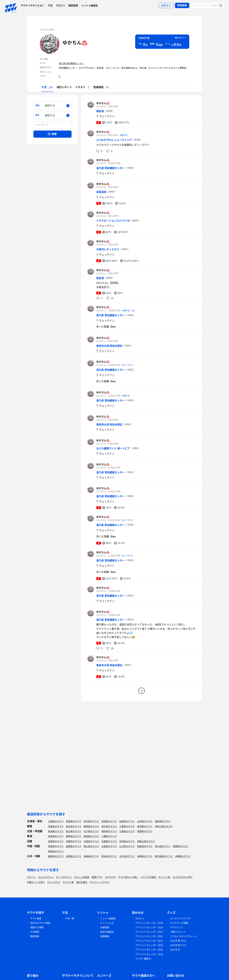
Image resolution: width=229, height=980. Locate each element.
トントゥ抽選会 (89, 5)
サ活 (50, 5)
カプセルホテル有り (183, 877)
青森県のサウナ (74, 821)
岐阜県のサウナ (56, 836)
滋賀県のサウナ (56, 841)
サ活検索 (35, 932)
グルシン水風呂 (82, 877)
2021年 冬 (175, 949)
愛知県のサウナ (91, 836)
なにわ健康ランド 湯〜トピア (113, 448)
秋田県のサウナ (127, 821)
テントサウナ (54, 882)
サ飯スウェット (178, 932)
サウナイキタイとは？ (33, 5)
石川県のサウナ (91, 831)
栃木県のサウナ (74, 826)
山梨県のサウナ (127, 831)
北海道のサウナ (56, 821)
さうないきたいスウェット (184, 936)
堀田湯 (100, 111)
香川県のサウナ (163, 846)
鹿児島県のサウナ (164, 856)
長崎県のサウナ (91, 856)
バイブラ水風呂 (148, 877)
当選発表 (105, 927)
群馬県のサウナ (91, 826)
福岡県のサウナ (56, 856)
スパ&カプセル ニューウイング (114, 140)
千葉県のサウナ (127, 826)
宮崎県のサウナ (145, 856)
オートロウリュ (64, 877)
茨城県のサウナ (56, 826)
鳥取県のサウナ (56, 846)
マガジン (60, 5)
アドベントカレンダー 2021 (149, 941)
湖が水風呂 (82, 882)
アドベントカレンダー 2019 (149, 949)
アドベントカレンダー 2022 (149, 936)
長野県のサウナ (145, 831)
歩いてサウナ (128, 365)
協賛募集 (105, 936)
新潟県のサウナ (56, 831)
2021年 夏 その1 (178, 941)
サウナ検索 (36, 918)
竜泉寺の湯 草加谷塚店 (109, 346)
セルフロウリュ (46, 877)
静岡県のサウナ (74, 836)
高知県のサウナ (56, 851)
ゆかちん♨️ (75, 42)
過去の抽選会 (107, 932)
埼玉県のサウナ (109, 826)
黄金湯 (100, 278)
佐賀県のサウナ (74, 856)
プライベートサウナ (99, 882)
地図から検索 (37, 927)
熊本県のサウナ (109, 856)
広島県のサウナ (109, 846)
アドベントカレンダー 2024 (149, 927)
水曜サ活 (124, 135)
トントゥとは (107, 923)
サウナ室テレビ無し (128, 877)
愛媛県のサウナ (180, 846)
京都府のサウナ (74, 841)
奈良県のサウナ (127, 841)
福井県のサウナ (109, 831)
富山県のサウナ (74, 831)
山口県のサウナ (127, 846)
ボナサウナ (111, 877)
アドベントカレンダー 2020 (149, 945)
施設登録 (73, 5)
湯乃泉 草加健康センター (71, 63)
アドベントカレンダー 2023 (149, 932)
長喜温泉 (101, 192)
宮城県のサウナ (109, 821)
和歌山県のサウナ (146, 841)
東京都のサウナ (145, 826)
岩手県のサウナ (91, 821)
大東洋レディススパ (108, 249)
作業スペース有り (36, 882)
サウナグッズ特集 (179, 923)
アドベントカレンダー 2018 (149, 954)
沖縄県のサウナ (183, 856)
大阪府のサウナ (91, 841)
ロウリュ (31, 877)
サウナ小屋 (68, 882)
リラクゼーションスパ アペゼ (113, 221)
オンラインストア (179, 918)
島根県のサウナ (74, 846)
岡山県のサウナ (91, 846)
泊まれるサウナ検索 (40, 923)
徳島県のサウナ (145, 846)
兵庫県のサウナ (109, 841)
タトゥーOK (164, 877)
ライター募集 (142, 959)
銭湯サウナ (97, 877)
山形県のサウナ (145, 821)
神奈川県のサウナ (164, 826)
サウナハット (177, 927)
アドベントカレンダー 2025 (149, 923)
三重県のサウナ (109, 836)
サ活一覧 (70, 918)
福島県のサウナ (163, 821)
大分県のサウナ (127, 856)
